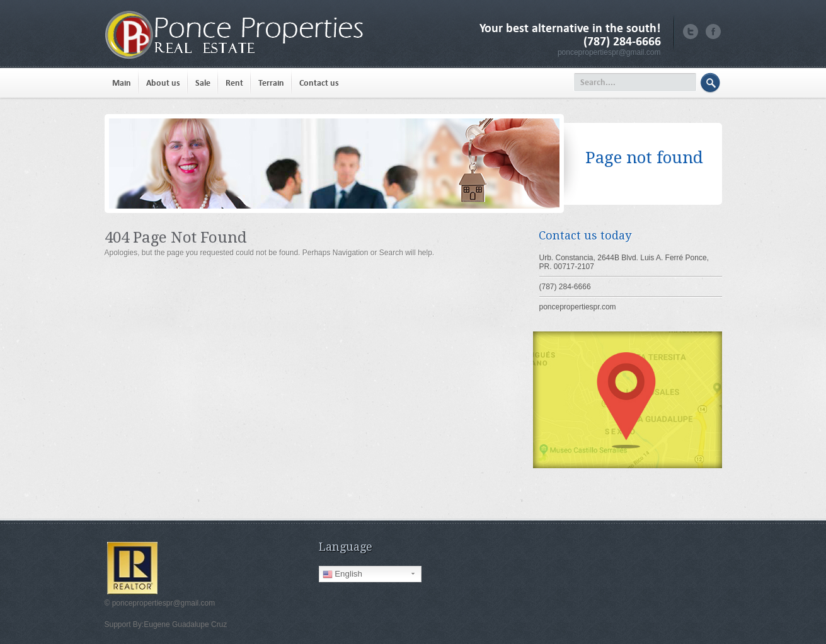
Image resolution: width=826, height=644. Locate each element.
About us (163, 83)
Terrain (271, 83)
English (342, 574)
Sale (203, 83)
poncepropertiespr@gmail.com (609, 52)
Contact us (319, 83)
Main (122, 83)
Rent (234, 83)
